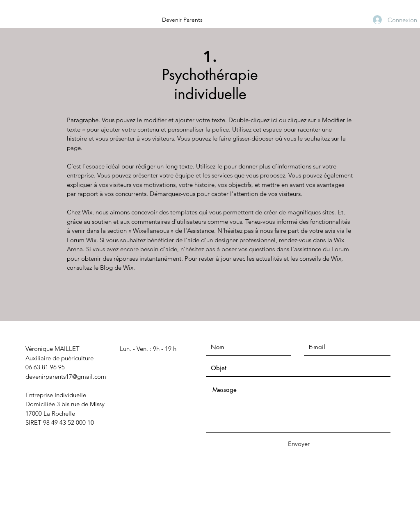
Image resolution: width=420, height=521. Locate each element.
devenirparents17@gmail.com (66, 377)
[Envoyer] (299, 444)
